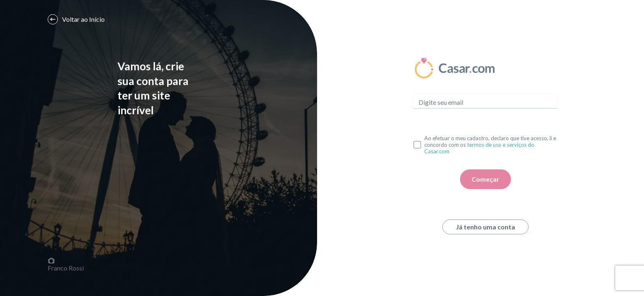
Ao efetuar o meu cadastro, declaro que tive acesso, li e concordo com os (490, 145)
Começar (485, 179)
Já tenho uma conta (485, 227)
